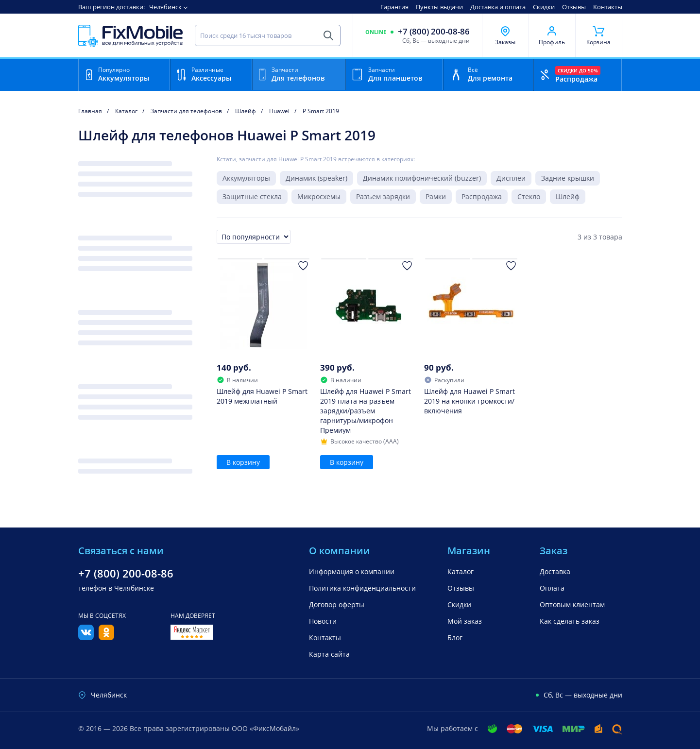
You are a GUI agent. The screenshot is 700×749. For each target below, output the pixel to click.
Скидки (544, 7)
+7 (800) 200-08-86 (434, 32)
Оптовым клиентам (572, 604)
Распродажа (482, 196)
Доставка (555, 571)
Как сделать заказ (570, 621)
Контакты (608, 7)
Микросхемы (319, 196)
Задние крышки (568, 178)
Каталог (461, 571)
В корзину (243, 462)
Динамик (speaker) (316, 178)
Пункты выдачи (439, 7)
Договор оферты (337, 604)
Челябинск (165, 7)
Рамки (436, 196)
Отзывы (574, 7)
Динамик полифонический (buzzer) (422, 178)
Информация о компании (352, 571)
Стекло (529, 196)
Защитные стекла (252, 196)
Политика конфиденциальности (362, 588)
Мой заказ (465, 621)
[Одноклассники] (106, 637)
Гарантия (394, 7)
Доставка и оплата (498, 7)
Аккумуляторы (246, 178)
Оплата (552, 588)
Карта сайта (329, 654)
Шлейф (568, 196)
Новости (323, 621)
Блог (455, 638)
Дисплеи (511, 178)
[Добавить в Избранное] (303, 266)
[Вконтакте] (86, 637)
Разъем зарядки (383, 196)
